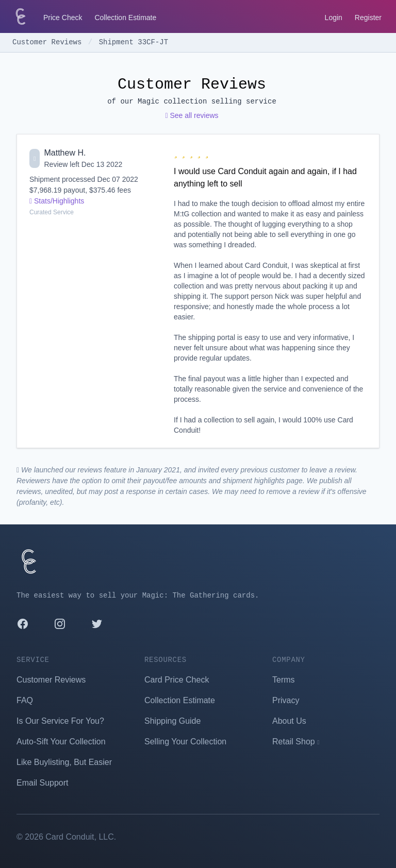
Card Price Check (177, 680)
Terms (284, 680)
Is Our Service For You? (60, 721)
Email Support (43, 783)
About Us (289, 721)
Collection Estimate (125, 18)
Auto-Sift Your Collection (61, 742)
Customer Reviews (49, 42)
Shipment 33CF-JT (134, 42)
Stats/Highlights (57, 201)
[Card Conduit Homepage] (21, 16)
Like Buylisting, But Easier (64, 762)
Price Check (63, 18)
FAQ (25, 700)
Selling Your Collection (185, 742)
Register (368, 18)
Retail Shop (296, 742)
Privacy (286, 700)
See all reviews (192, 115)
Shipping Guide (172, 721)
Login (334, 18)
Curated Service (52, 212)
